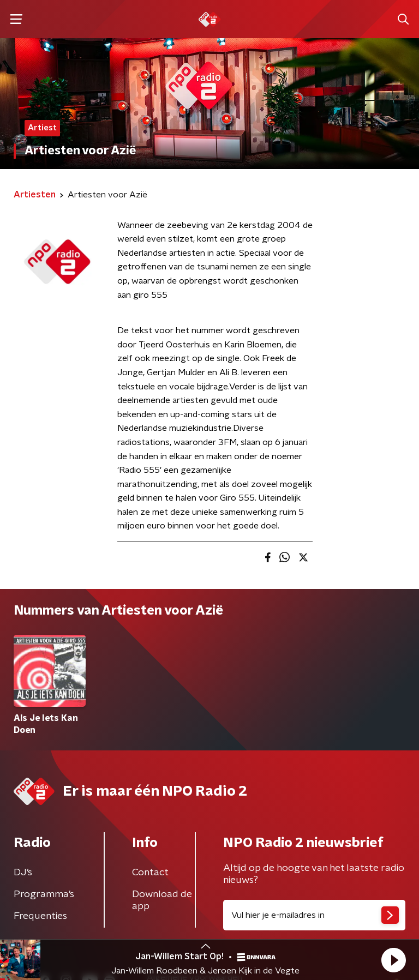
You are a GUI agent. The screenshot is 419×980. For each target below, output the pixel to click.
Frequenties (40, 916)
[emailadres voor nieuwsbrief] (314, 915)
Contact (150, 873)
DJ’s (23, 873)
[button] (393, 960)
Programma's (44, 894)
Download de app (162, 900)
